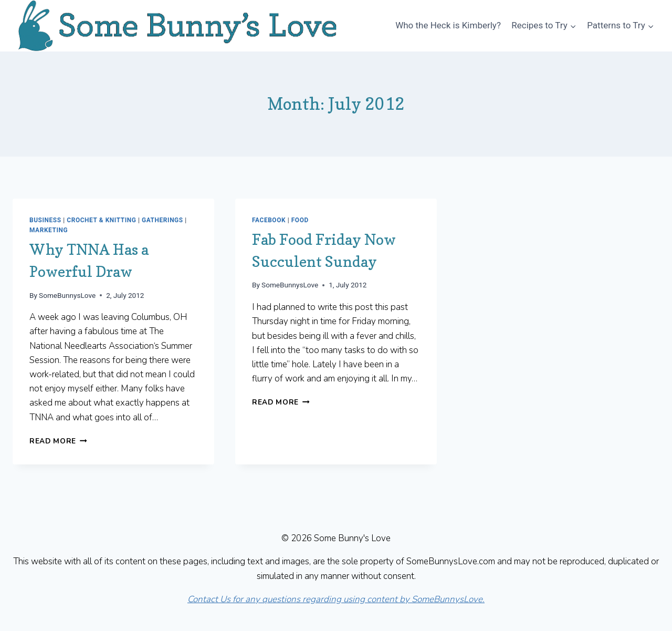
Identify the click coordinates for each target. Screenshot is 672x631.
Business (45, 220)
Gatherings (162, 220)
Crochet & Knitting (101, 220)
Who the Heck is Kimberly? (448, 25)
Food (300, 220)
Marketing (49, 230)
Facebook (269, 220)
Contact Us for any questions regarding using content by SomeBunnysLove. (336, 599)
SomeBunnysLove (67, 295)
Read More (58, 441)
